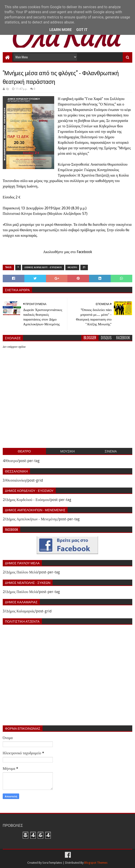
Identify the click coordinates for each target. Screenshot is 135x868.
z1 (84, 267)
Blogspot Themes (96, 863)
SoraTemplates (52, 863)
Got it (82, 30)
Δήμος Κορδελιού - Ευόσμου (43, 267)
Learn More (61, 30)
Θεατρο (72, 267)
